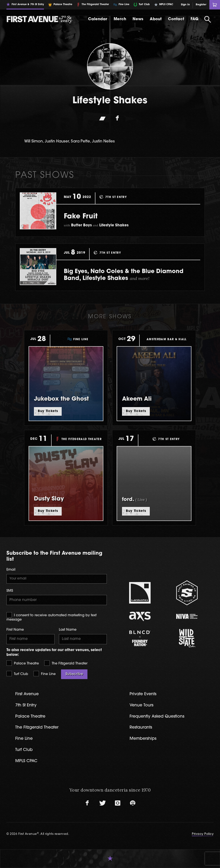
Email (11, 570)
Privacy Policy (203, 834)
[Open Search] (208, 19)
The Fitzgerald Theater (66, 663)
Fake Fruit (81, 217)
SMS (10, 591)
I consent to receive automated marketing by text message (51, 617)
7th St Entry (26, 705)
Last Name (68, 630)
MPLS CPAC (26, 761)
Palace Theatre (23, 663)
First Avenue (27, 694)
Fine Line (45, 674)
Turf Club (17, 674)
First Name (15, 630)
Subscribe (74, 674)
